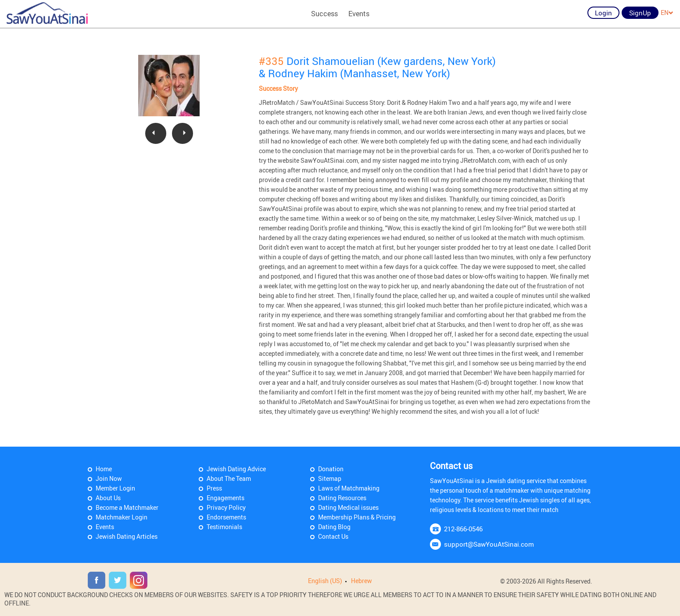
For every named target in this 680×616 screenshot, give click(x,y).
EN (667, 13)
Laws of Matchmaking (349, 488)
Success (324, 14)
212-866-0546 (463, 529)
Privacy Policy (226, 507)
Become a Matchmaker (127, 507)
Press (214, 488)
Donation (331, 469)
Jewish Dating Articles (127, 536)
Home (104, 469)
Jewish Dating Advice (236, 469)
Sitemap (330, 478)
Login (603, 13)
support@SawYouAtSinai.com (489, 544)
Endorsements (226, 517)
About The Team (229, 478)
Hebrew (361, 581)
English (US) (325, 581)
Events (359, 14)
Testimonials (224, 527)
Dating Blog (334, 527)
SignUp (640, 13)
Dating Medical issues (348, 507)
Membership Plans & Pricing (357, 517)
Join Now (109, 478)
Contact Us (333, 536)
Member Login (115, 488)
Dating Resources (342, 498)
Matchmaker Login (122, 517)
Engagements (225, 498)
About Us (108, 498)
